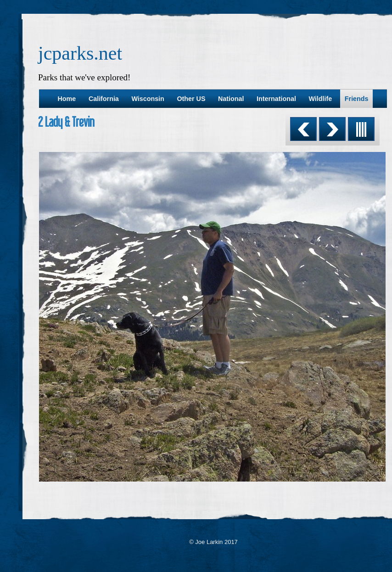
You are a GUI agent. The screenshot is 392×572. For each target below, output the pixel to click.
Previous (303, 129)
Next (332, 129)
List (361, 129)
